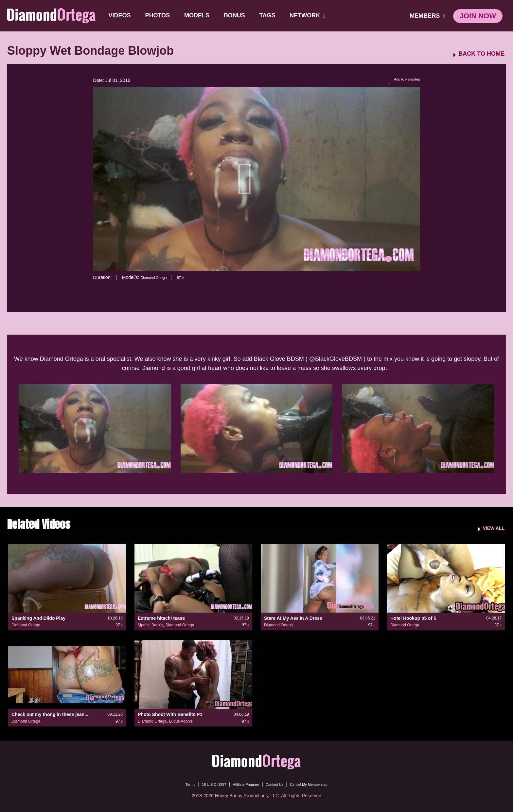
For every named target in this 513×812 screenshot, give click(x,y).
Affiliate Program (243, 784)
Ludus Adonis (181, 721)
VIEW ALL (491, 528)
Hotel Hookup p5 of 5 (413, 618)
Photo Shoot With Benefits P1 (170, 714)
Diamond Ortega (158, 277)
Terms (174, 784)
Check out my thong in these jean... (50, 714)
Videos (121, 15)
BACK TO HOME (481, 54)
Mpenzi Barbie (150, 625)
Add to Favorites (400, 81)
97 (189, 277)
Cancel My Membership (320, 784)
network (309, 15)
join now (478, 16)
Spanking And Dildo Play (38, 618)
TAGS (269, 15)
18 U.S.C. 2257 (203, 784)
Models (198, 15)
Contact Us (278, 784)
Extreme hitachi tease (161, 618)
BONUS (236, 15)
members (427, 16)
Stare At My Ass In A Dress (293, 618)
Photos (159, 15)
